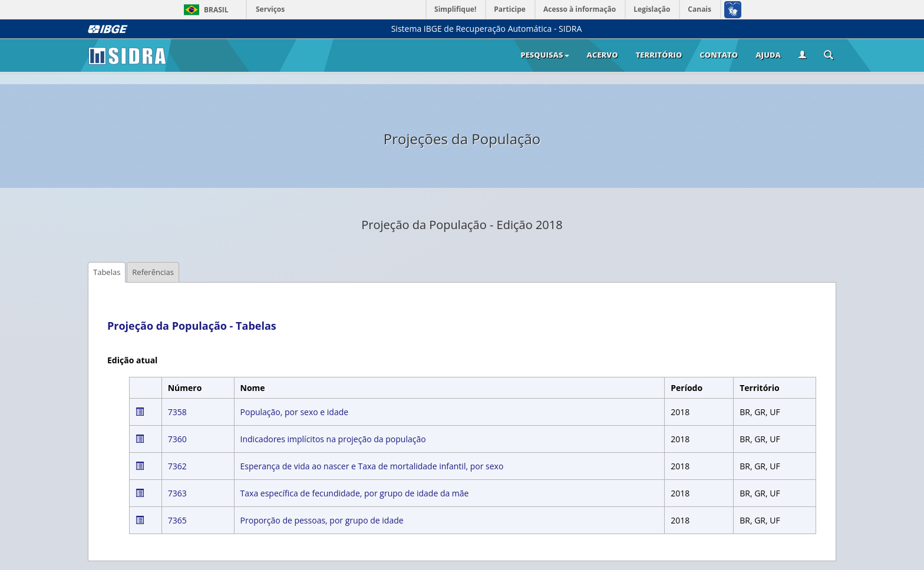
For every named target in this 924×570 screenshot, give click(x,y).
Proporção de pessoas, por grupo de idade (322, 520)
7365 (177, 520)
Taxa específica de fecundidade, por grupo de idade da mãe (355, 493)
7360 (177, 439)
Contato (719, 55)
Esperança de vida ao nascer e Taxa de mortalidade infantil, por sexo (372, 466)
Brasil (204, 10)
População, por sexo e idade (295, 412)
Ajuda (768, 55)
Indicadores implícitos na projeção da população (333, 439)
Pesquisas (544, 55)
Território (659, 55)
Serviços (270, 9)
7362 (177, 466)
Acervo (603, 55)
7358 (177, 412)
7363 (177, 493)
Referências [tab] (153, 272)
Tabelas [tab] (107, 272)
